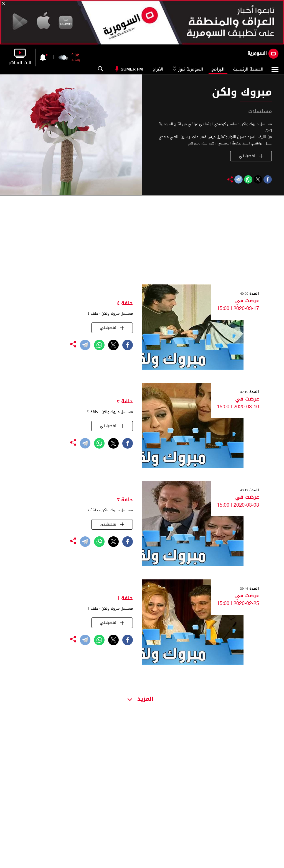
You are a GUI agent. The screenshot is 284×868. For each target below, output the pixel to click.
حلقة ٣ (125, 401)
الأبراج (158, 69)
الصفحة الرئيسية (248, 69)
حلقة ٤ (125, 303)
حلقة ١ (125, 598)
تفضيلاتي (251, 156)
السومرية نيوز (187, 69)
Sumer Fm (132, 69)
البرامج (218, 69)
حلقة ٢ (125, 500)
